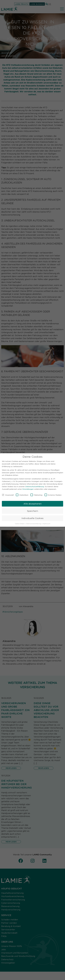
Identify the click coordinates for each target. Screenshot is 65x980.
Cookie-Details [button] (20, 522)
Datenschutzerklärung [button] (34, 522)
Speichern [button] (32, 509)
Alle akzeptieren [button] (32, 502)
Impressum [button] (46, 522)
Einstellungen (28, 487)
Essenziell (8, 493)
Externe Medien (53, 493)
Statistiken (22, 493)
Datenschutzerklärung (35, 485)
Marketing (36, 493)
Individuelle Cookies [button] (32, 517)
